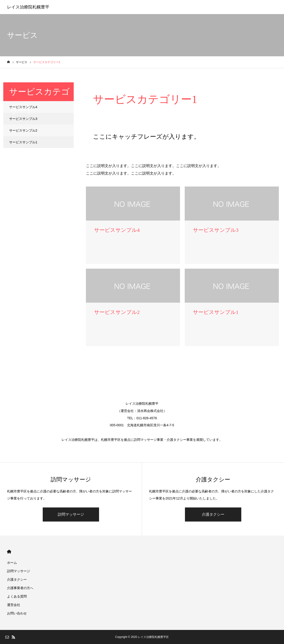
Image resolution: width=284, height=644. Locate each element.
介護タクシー (213, 514)
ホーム (12, 563)
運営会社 (14, 605)
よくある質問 (17, 596)
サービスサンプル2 (23, 130)
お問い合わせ (17, 613)
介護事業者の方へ (20, 588)
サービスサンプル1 (23, 142)
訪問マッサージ (71, 514)
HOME (9, 552)
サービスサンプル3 (23, 119)
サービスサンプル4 (23, 107)
